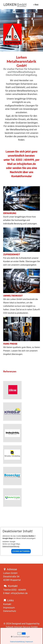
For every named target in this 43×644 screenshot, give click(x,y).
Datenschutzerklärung (11, 546)
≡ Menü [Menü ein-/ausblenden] (36, 5)
